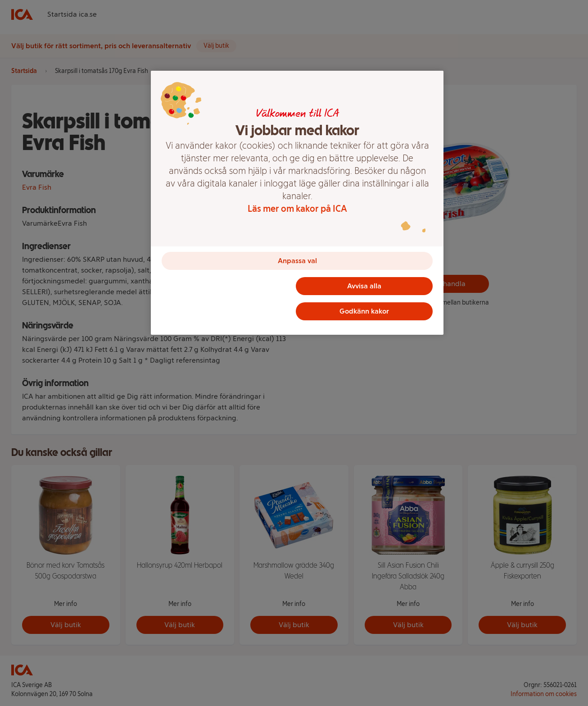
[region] (297, 203)
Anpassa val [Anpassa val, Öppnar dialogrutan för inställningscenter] (297, 261)
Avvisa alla (364, 286)
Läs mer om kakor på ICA (297, 209)
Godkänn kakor (364, 311)
